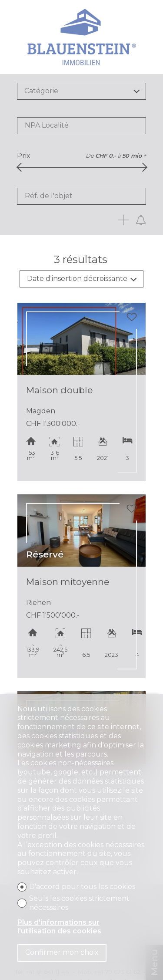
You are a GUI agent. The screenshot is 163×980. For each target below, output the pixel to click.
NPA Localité (47, 125)
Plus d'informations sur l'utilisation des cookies (59, 927)
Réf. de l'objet (49, 196)
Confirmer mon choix (62, 952)
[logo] (82, 37)
